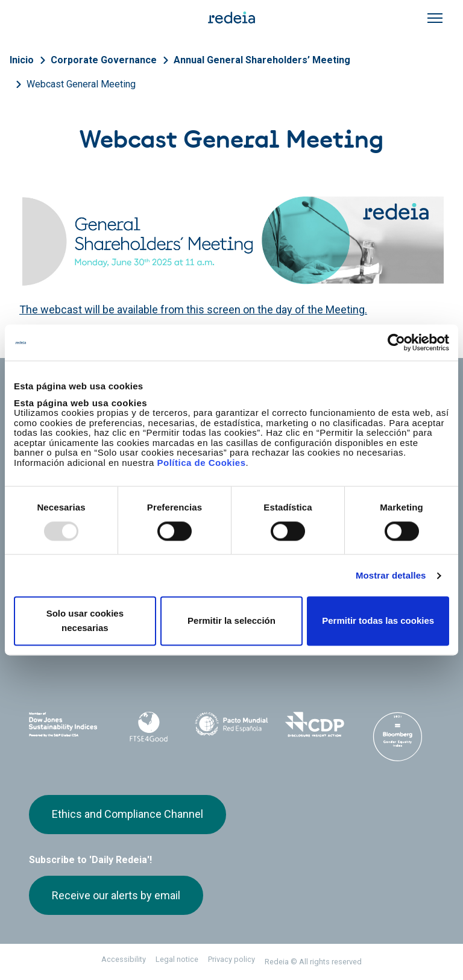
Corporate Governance (104, 60)
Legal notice (177, 959)
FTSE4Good (149, 727)
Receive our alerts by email (116, 895)
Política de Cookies (201, 463)
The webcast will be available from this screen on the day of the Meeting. (193, 309)
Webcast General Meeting (81, 84)
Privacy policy (231, 959)
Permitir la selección (231, 621)
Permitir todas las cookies (378, 621)
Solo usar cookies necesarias (85, 621)
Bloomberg (397, 737)
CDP (315, 724)
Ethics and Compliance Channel (128, 814)
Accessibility (124, 959)
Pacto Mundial (231, 725)
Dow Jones (66, 725)
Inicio (22, 60)
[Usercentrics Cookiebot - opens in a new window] (396, 342)
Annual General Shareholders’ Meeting (262, 60)
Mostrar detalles (391, 575)
